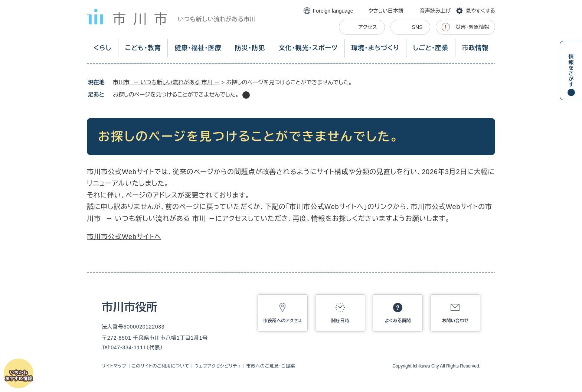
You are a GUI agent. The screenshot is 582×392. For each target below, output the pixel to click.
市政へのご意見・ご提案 (271, 366)
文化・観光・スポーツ (308, 48)
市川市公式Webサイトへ (124, 237)
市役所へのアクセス (282, 321)
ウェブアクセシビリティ (218, 366)
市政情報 (475, 48)
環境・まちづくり (375, 48)
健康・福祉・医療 (198, 48)
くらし (102, 48)
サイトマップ (114, 366)
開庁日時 (340, 321)
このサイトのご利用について (161, 366)
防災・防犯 (250, 48)
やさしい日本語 (386, 11)
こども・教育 (143, 48)
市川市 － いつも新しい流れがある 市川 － (166, 82)
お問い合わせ (455, 321)
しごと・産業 (431, 48)
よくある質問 (398, 321)
